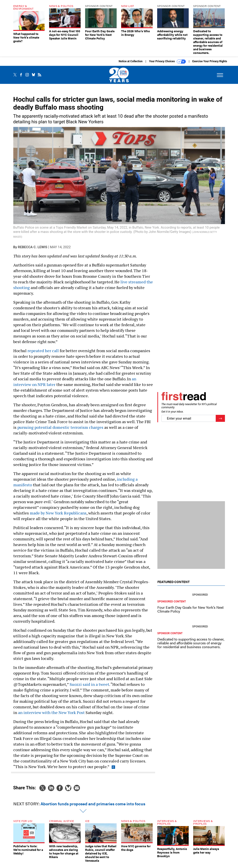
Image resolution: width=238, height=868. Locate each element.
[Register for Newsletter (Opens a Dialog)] (220, 422)
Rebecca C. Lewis (33, 250)
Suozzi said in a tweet (89, 688)
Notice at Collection (131, 65)
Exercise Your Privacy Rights (210, 65)
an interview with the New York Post (51, 716)
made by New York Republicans (58, 516)
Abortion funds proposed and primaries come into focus (93, 807)
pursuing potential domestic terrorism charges (60, 431)
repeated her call (44, 354)
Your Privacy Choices (167, 65)
